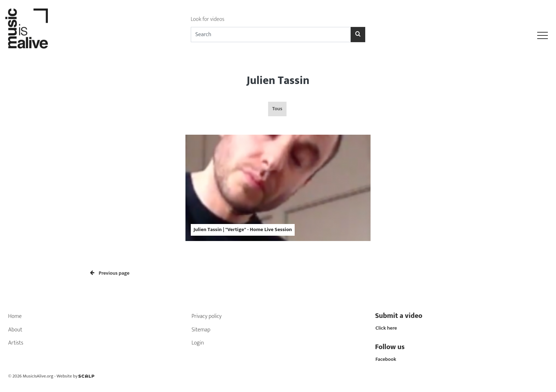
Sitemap (201, 330)
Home (15, 316)
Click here (386, 328)
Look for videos (208, 19)
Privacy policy (207, 316)
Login (198, 343)
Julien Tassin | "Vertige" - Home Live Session (243, 230)
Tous (277, 109)
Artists (16, 343)
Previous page (110, 273)
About (15, 330)
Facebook (386, 359)
